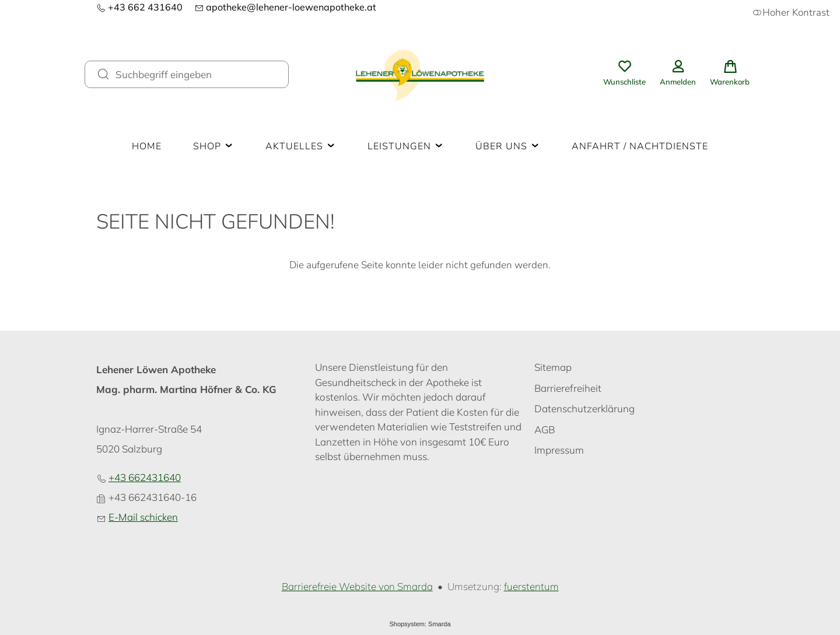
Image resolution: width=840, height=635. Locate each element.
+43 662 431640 (139, 7)
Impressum (559, 450)
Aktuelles (301, 146)
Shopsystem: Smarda (420, 624)
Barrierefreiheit (568, 388)
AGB (545, 429)
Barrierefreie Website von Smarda (357, 586)
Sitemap (553, 367)
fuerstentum (531, 586)
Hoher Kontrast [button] (791, 13)
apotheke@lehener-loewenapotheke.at (285, 7)
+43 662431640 (145, 477)
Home (147, 146)
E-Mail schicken (143, 517)
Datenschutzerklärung (584, 408)
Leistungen (406, 146)
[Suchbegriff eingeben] (197, 74)
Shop (213, 146)
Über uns (508, 146)
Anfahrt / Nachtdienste (640, 146)
